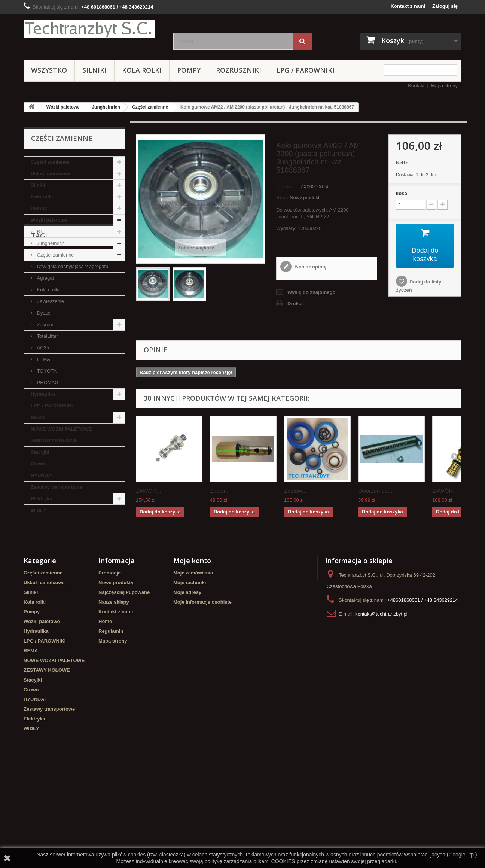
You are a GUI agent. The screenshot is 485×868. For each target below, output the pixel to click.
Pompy (189, 70)
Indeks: (285, 187)
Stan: (282, 198)
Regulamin (111, 723)
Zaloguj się (445, 6)
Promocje (109, 665)
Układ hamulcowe (51, 174)
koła (32, 584)
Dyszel (44, 313)
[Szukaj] (302, 41)
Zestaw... (295, 491)
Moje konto (192, 653)
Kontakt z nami (408, 6)
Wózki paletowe (63, 107)
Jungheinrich (106, 107)
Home (105, 714)
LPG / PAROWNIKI (306, 70)
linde (33, 562)
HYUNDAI (42, 475)
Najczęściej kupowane (124, 684)
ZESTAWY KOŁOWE (54, 441)
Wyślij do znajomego (311, 292)
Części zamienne (150, 107)
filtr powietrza (43, 573)
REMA (38, 417)
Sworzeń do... (375, 491)
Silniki (94, 70)
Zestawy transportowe (56, 487)
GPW (51, 584)
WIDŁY (39, 510)
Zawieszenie (50, 301)
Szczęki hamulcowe (89, 584)
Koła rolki (142, 70)
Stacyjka (78, 573)
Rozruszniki (239, 70)
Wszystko (49, 70)
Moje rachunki (190, 675)
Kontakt (416, 86)
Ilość (402, 193)
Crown (38, 464)
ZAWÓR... (149, 491)
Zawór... (220, 491)
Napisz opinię (310, 267)
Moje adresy (187, 684)
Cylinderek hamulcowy (74, 562)
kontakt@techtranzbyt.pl (381, 706)
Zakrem (45, 324)
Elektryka (42, 499)
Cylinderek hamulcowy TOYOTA (64, 595)
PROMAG (47, 383)
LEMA (43, 359)
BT (39, 232)
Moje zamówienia (193, 665)
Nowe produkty (116, 675)
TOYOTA (46, 371)
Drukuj (295, 304)
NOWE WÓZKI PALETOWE (61, 429)
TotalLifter (47, 336)
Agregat (45, 278)
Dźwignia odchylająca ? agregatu (72, 266)
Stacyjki (40, 452)
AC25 (42, 348)
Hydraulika (43, 394)
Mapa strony (444, 86)
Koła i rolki (48, 290)
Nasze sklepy (114, 694)
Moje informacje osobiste (202, 694)
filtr (112, 562)
